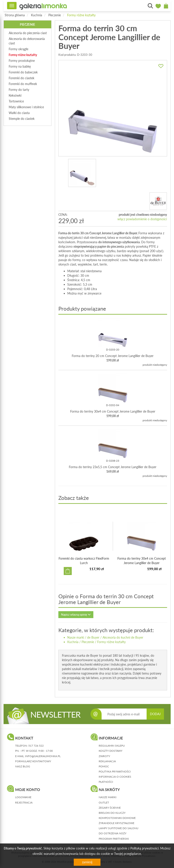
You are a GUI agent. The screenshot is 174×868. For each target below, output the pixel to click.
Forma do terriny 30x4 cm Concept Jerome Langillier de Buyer (113, 411)
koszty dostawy (111, 751)
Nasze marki (76, 637)
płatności (106, 782)
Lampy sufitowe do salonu (119, 828)
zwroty (104, 756)
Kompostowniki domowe (117, 818)
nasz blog (23, 766)
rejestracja (24, 803)
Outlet (104, 803)
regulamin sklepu (112, 746)
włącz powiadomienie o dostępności (142, 219)
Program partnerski (114, 839)
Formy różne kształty (81, 15)
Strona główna (15, 15)
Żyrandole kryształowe (117, 823)
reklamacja (107, 761)
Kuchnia (37, 15)
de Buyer (93, 637)
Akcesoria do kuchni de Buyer (123, 637)
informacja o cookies (115, 777)
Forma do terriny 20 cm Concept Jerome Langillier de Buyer (113, 356)
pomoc (104, 766)
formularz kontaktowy (33, 761)
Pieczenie (55, 15)
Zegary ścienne (110, 808)
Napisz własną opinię (76, 615)
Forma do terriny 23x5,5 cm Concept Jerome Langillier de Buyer (113, 467)
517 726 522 (36, 746)
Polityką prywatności (144, 848)
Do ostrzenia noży (113, 833)
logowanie (23, 797)
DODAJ (155, 714)
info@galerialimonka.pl (43, 756)
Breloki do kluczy (112, 813)
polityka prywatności (115, 771)
